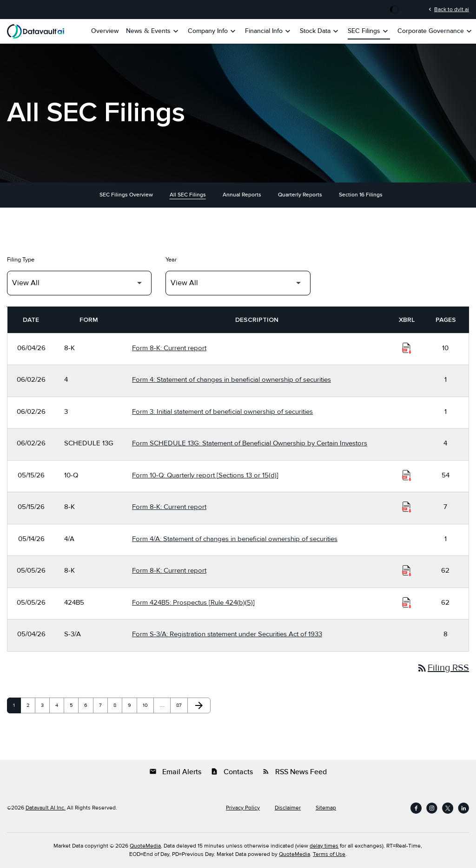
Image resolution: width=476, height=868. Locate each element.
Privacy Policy (243, 808)
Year (171, 260)
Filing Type (21, 260)
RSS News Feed (294, 772)
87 (181, 705)
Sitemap (326, 808)
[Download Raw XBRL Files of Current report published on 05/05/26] (407, 571)
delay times (324, 846)
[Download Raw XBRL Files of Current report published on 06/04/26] (407, 348)
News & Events (153, 31)
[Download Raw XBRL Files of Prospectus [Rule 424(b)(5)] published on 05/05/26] (407, 603)
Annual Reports (242, 195)
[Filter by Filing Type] (79, 283)
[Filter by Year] (238, 283)
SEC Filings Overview (126, 195)
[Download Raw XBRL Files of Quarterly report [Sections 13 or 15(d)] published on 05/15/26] (407, 476)
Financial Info (269, 31)
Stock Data (320, 31)
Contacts (232, 772)
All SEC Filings (188, 195)
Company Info (213, 31)
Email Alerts (175, 772)
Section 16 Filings (361, 195)
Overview (105, 31)
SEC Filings (369, 31)
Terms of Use (329, 854)
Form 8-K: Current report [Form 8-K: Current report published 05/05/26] (169, 570)
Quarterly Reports (300, 195)
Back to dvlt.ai (448, 9)
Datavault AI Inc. (46, 808)
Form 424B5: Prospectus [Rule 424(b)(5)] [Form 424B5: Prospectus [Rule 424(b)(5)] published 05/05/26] (193, 602)
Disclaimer (288, 808)
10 (148, 705)
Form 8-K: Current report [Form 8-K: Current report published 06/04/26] (169, 348)
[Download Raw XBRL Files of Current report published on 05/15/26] (407, 507)
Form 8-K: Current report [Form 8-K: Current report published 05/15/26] (169, 507)
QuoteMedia (145, 846)
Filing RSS (443, 668)
